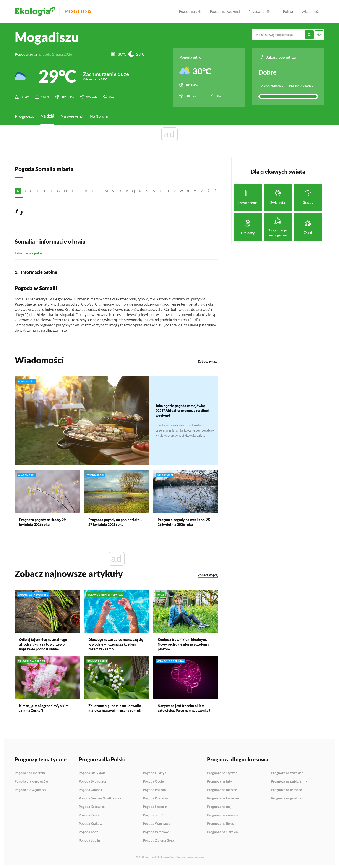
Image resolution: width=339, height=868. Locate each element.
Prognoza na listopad (287, 789)
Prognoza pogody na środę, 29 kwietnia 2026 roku (42, 521)
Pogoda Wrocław (156, 831)
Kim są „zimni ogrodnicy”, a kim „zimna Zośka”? (44, 707)
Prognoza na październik (289, 780)
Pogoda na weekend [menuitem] (225, 11)
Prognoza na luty (220, 780)
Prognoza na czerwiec (223, 814)
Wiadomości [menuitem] (311, 11)
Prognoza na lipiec (220, 822)
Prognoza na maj (219, 805)
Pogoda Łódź (88, 831)
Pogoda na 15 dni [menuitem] (261, 11)
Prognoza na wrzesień (287, 772)
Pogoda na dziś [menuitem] (190, 11)
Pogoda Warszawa (157, 822)
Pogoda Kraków (91, 822)
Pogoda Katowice (92, 805)
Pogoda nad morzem (30, 772)
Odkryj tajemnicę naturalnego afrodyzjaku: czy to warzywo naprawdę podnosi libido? (43, 643)
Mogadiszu (47, 37)
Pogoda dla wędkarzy (30, 789)
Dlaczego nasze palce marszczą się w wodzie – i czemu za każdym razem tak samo (116, 643)
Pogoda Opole (153, 780)
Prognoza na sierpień (222, 831)
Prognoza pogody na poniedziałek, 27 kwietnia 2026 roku (115, 521)
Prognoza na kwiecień (223, 797)
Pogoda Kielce (89, 814)
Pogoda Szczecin (155, 805)
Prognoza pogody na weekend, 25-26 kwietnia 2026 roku (184, 521)
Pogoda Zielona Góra (158, 839)
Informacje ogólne (29, 252)
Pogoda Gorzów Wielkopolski (101, 797)
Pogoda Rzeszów (155, 797)
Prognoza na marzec (222, 789)
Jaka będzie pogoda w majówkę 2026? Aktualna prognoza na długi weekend (182, 409)
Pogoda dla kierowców (31, 780)
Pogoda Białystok (92, 772)
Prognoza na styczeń (222, 772)
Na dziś (47, 115)
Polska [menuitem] (288, 11)
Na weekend (72, 115)
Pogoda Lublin (89, 839)
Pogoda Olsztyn (155, 772)
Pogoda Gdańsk (90, 789)
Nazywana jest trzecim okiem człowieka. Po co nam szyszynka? (184, 707)
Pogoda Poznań (154, 789)
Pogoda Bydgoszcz (93, 780)
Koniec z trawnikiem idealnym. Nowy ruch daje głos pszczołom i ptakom (183, 643)
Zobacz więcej (208, 360)
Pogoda (81, 11)
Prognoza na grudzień (287, 797)
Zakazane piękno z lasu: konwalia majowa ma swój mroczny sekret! (115, 707)
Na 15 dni (99, 115)
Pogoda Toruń (153, 814)
